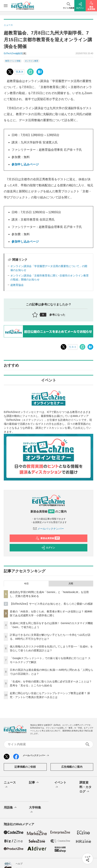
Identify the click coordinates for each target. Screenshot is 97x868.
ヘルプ (19, 864)
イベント (60, 785)
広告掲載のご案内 (72, 767)
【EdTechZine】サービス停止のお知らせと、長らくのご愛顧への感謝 (51, 604)
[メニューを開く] (6, 6)
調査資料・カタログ (85, 787)
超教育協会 (17, 285)
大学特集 (35, 810)
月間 (71, 584)
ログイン (48, 548)
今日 (26, 584)
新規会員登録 (48, 538)
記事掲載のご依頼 (25, 767)
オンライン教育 (32, 61)
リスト (19, 72)
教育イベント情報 (13, 61)
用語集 (10, 808)
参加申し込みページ (25, 164)
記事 (34, 783)
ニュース (10, 785)
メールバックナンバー (49, 529)
